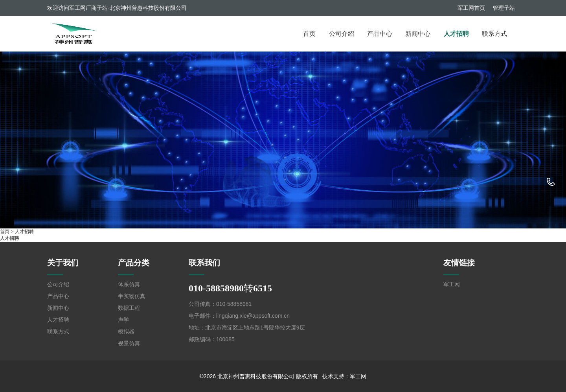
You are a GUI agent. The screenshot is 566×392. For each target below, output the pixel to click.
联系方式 (494, 34)
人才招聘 (456, 34)
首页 (309, 34)
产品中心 (380, 34)
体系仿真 (129, 284)
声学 (123, 320)
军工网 (452, 284)
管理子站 (504, 8)
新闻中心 (418, 34)
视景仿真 (129, 343)
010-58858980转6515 (551, 182)
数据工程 (129, 308)
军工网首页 (471, 8)
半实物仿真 (132, 296)
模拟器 (126, 331)
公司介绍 (342, 34)
